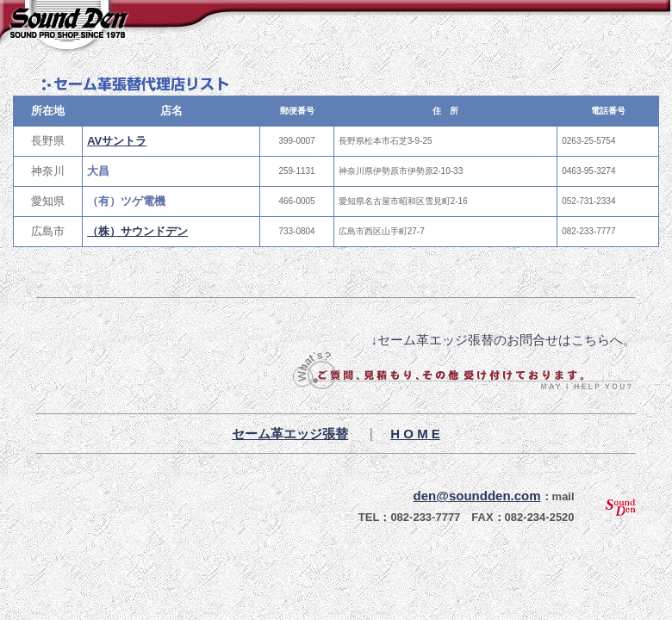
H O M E (415, 434)
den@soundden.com (477, 496)
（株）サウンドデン (137, 231)
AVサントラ (117, 141)
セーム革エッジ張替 (290, 434)
